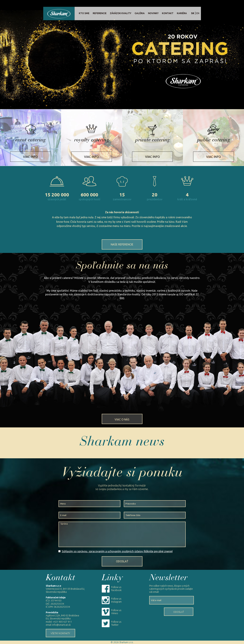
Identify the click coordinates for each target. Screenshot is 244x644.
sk (193, 13)
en (198, 13)
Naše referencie (122, 244)
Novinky (153, 13)
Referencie (100, 13)
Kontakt (168, 13)
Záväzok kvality (121, 13)
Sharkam (59, 14)
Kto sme (84, 13)
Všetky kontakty (60, 633)
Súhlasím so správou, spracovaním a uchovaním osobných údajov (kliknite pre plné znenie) (117, 551)
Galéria (140, 13)
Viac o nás (122, 419)
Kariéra (182, 13)
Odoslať (122, 561)
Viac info (30, 157)
